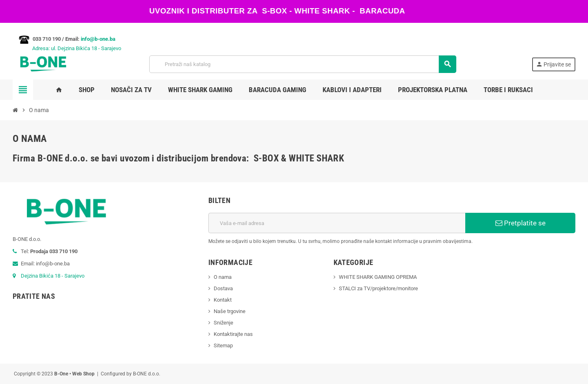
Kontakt (223, 300)
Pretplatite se (521, 223)
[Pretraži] (303, 64)
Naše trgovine (230, 311)
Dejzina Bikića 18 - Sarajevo (53, 276)
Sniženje (223, 323)
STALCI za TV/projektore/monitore (378, 288)
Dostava (223, 288)
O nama (223, 277)
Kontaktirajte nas (233, 334)
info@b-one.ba (98, 39)
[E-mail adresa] (337, 223)
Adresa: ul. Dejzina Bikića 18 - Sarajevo (67, 48)
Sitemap (223, 345)
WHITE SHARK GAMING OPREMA (378, 277)
